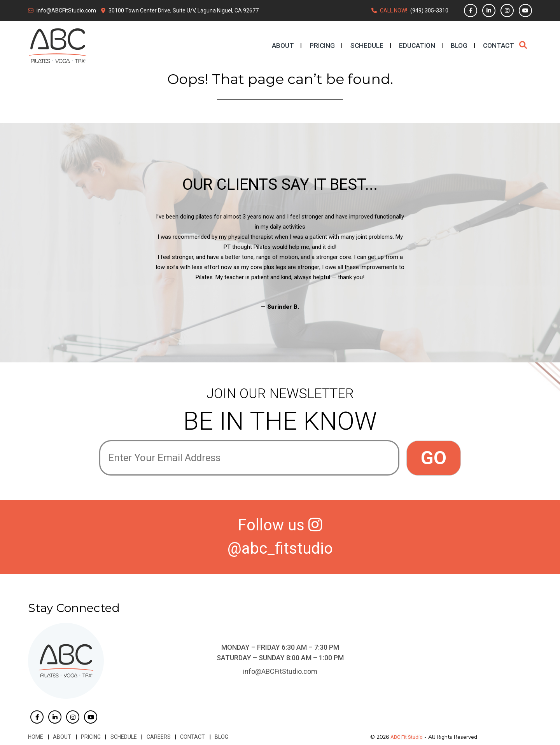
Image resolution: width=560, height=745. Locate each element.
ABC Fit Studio (407, 737)
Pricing (322, 45)
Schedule (367, 45)
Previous (93, 262)
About (283, 45)
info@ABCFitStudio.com (66, 10)
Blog (459, 45)
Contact (499, 45)
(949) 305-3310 (429, 10)
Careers (157, 737)
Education (417, 45)
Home (36, 737)
